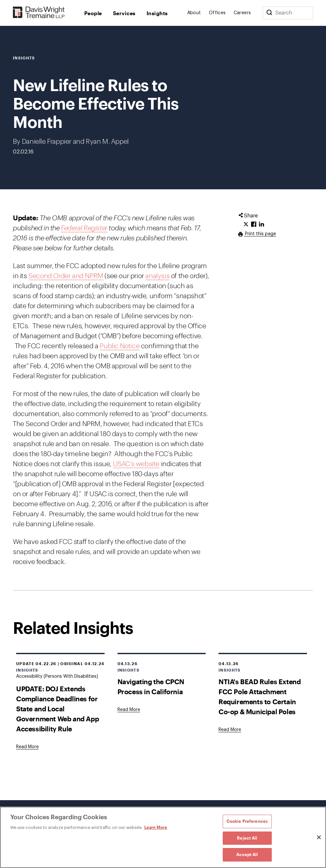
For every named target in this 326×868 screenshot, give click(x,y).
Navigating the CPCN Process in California (151, 686)
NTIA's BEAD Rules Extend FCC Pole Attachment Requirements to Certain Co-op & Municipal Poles (260, 696)
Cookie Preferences (247, 821)
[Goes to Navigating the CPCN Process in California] (129, 710)
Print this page (260, 234)
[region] (163, 837)
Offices (217, 13)
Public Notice (120, 346)
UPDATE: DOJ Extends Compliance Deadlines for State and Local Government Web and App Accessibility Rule (57, 709)
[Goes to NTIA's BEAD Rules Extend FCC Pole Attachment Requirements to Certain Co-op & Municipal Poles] (230, 730)
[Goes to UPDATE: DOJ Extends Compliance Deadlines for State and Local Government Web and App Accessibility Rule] (27, 747)
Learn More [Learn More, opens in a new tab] (156, 827)
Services (124, 13)
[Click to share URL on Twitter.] (246, 225)
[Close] (319, 837)
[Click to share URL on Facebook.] (254, 225)
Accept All (247, 854)
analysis (157, 276)
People (93, 13)
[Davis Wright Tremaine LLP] (39, 13)
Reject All (247, 838)
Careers (242, 13)
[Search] (269, 13)
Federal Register (84, 228)
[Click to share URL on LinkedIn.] (261, 225)
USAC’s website (136, 464)
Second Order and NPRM (66, 276)
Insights (157, 13)
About (194, 13)
